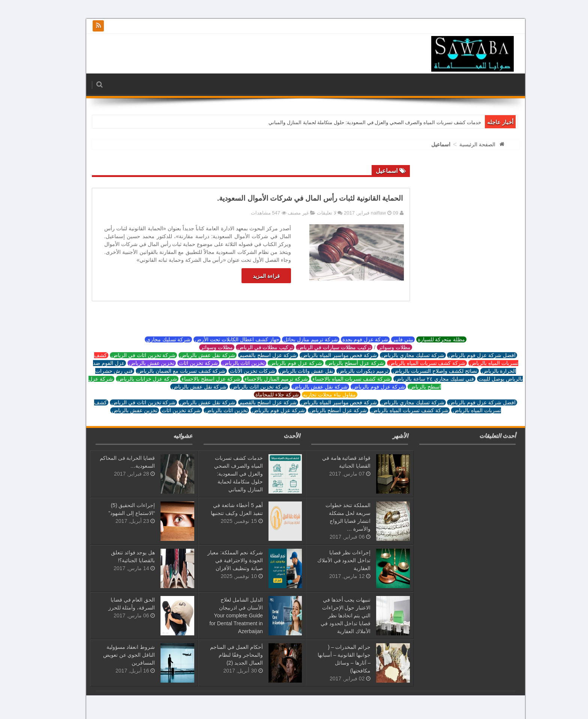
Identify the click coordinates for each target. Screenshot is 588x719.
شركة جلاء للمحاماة (265, 395)
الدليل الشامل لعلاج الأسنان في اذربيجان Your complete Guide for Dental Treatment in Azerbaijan (224, 615)
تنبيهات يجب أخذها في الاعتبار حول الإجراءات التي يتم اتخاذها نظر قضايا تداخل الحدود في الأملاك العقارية (334, 615)
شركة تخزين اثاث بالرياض (248, 387)
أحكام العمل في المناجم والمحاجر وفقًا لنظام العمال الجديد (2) (225, 655)
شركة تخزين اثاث (187, 363)
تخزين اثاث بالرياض (232, 363)
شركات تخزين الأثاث (241, 371)
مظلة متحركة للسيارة (430, 339)
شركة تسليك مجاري (157, 339)
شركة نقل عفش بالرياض (196, 355)
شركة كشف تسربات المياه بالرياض (415, 363)
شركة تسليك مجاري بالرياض (401, 355)
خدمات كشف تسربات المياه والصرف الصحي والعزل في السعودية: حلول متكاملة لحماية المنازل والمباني (363, 122)
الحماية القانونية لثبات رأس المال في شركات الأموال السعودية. (298, 198)
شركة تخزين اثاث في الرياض (132, 355)
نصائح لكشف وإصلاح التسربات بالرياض (423, 371)
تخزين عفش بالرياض (140, 363)
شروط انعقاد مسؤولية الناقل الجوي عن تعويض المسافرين (118, 655)
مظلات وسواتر (383, 347)
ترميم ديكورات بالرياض (352, 371)
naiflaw (367, 213)
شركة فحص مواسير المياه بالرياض (327, 355)
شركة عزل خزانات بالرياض (136, 379)
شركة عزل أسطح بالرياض (344, 363)
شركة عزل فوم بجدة (354, 339)
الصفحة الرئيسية (466, 144)
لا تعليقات (315, 213)
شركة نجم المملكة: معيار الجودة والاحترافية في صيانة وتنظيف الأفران (223, 560)
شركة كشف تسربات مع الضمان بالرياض (170, 371)
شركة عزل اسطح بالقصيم (256, 355)
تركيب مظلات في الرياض (253, 347)
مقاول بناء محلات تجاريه (318, 395)
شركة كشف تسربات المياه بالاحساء (340, 379)
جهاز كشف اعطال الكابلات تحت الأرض (225, 339)
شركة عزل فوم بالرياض (284, 363)
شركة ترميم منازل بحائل (299, 339)
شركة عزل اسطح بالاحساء (199, 379)
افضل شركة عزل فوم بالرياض (470, 355)
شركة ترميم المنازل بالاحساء (264, 379)
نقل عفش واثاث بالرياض (295, 371)
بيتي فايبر (391, 339)
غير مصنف (287, 213)
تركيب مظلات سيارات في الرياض (322, 347)
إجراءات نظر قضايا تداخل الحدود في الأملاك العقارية (332, 560)
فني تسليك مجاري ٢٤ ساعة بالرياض (423, 379)
